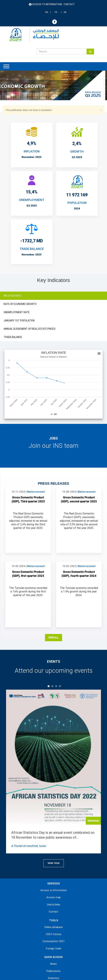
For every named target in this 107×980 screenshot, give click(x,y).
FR (56, 12)
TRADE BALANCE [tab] (13, 337)
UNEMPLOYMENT (32, 200)
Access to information (47, 4)
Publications (53, 971)
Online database (54, 927)
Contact (69, 4)
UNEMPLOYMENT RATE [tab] (17, 312)
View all (53, 638)
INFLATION (32, 151)
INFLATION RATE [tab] (13, 296)
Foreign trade (54, 948)
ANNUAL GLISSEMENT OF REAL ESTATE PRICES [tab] (30, 329)
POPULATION (77, 203)
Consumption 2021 (54, 941)
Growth (77, 151)
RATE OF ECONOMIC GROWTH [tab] (20, 304)
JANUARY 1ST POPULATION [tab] (19, 321)
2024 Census (54, 934)
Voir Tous (54, 863)
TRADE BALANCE (32, 249)
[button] (101, 110)
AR (65, 12)
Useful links (54, 905)
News (53, 964)
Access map (53, 897)
